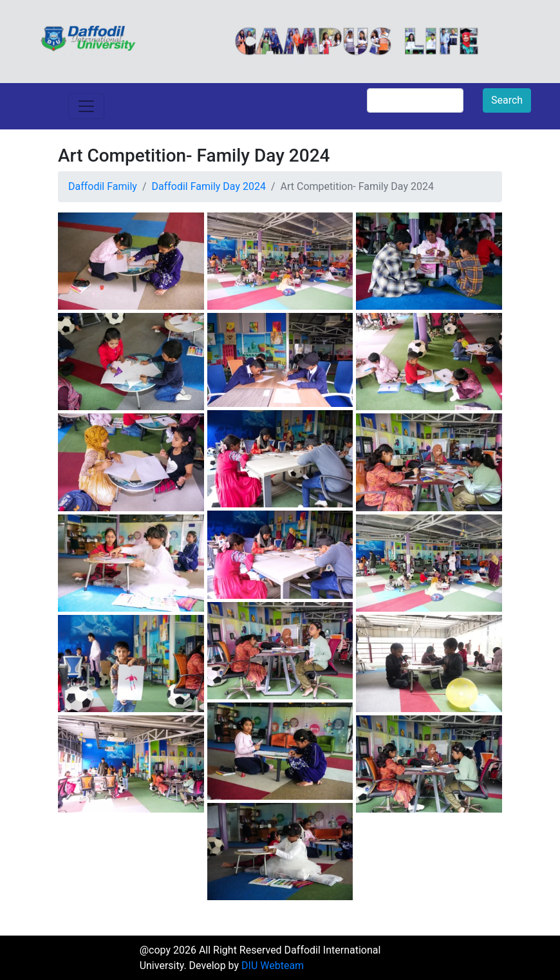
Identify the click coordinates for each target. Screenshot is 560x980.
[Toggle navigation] (86, 106)
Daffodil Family (103, 186)
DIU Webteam (273, 966)
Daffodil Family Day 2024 (209, 186)
